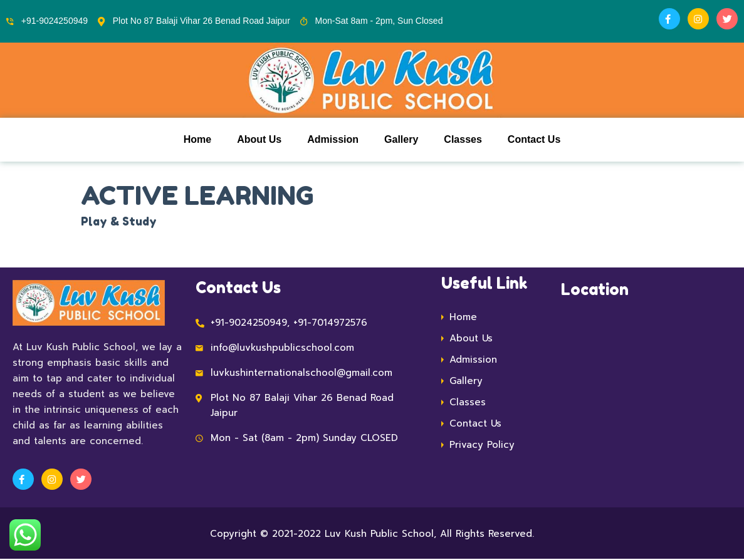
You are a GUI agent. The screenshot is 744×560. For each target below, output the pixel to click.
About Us (259, 140)
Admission (333, 140)
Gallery (401, 140)
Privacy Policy (482, 445)
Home (197, 140)
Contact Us (534, 140)
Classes (463, 140)
